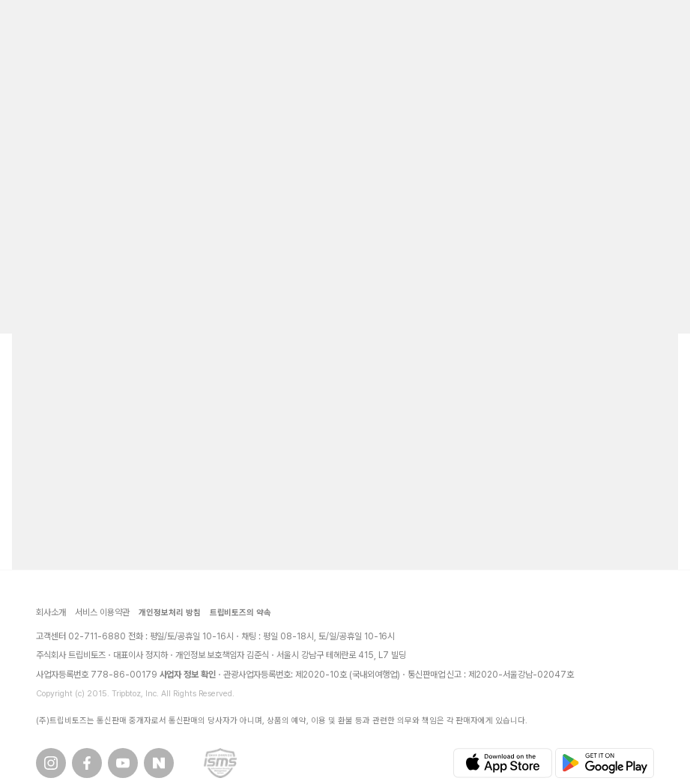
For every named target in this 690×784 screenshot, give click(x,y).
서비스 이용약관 (102, 612)
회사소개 (51, 612)
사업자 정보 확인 (188, 675)
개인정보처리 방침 (170, 613)
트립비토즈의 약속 (241, 613)
